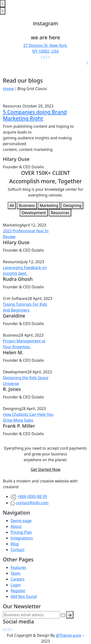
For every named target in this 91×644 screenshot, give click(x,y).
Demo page (21, 521)
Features (18, 567)
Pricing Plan (21, 532)
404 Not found (24, 596)
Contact (18, 550)
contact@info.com (32, 503)
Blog (15, 544)
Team (16, 573)
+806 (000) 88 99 (32, 496)
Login (16, 585)
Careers (18, 579)
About (16, 526)
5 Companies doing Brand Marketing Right (35, 115)
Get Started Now (45, 469)
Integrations (22, 538)
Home (8, 89)
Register (18, 591)
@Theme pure (68, 635)
